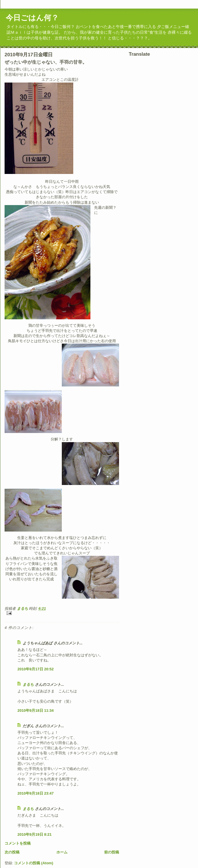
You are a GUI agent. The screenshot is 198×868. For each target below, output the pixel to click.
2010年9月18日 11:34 (35, 710)
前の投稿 (112, 852)
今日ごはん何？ (32, 18)
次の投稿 (12, 852)
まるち (28, 684)
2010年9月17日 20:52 (35, 669)
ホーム (62, 852)
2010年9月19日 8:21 (34, 834)
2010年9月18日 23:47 (35, 793)
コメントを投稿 (18, 843)
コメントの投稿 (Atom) (34, 863)
